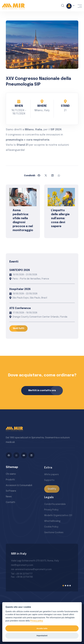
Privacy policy (37, 621)
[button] (70, 6)
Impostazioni (42, 636)
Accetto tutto (42, 628)
